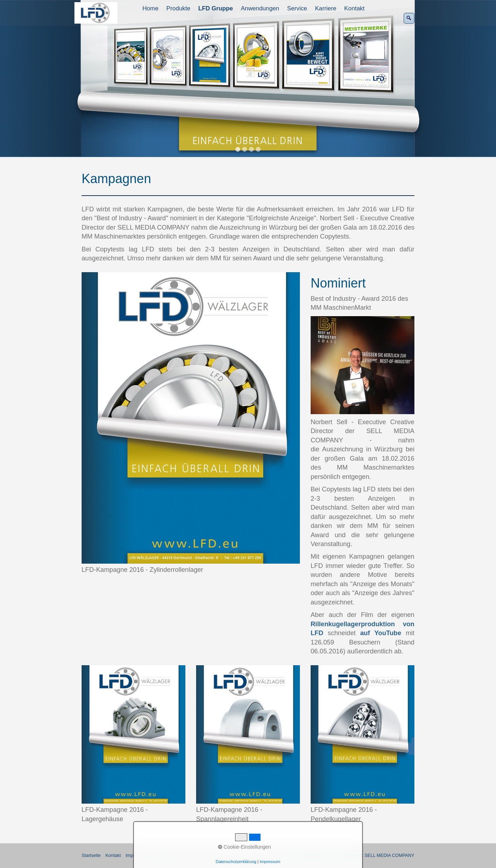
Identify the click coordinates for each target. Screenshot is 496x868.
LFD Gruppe (216, 8)
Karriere (326, 8)
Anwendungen (260, 8)
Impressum (137, 855)
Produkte (178, 8)
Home (150, 8)
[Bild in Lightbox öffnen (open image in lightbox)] (191, 418)
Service (297, 8)
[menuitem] (151, 9)
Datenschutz (165, 855)
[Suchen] (409, 18)
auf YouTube (381, 633)
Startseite (91, 855)
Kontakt (354, 8)
